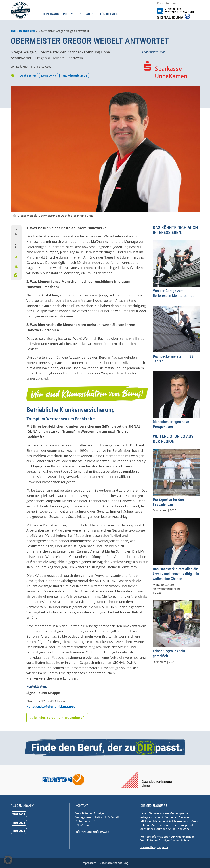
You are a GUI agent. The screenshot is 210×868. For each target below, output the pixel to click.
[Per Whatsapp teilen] (16, 275)
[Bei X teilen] (16, 267)
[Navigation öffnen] (57, 16)
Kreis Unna (49, 76)
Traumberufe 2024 (74, 76)
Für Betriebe (110, 14)
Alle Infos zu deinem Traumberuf (57, 718)
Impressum (89, 863)
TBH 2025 (19, 814)
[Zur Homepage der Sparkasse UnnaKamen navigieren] (165, 70)
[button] (8, 860)
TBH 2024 (19, 823)
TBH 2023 (19, 831)
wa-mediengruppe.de (154, 847)
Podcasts (86, 14)
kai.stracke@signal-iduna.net (51, 706)
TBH (13, 31)
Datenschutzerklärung (114, 863)
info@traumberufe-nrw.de (92, 832)
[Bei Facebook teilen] (16, 258)
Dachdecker (27, 31)
